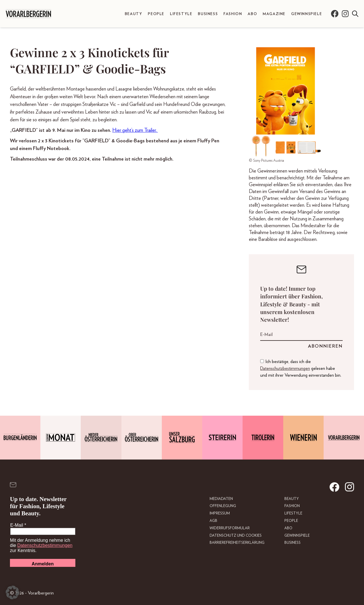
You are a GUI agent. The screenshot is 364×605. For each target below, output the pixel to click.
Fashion (233, 14)
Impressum (220, 513)
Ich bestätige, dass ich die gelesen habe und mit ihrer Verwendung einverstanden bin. (301, 368)
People (156, 14)
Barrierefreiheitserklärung (237, 543)
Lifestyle (181, 14)
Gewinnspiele (307, 14)
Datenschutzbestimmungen (285, 368)
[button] (13, 592)
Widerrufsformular (230, 528)
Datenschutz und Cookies (236, 536)
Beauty (134, 14)
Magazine (274, 14)
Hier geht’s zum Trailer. (135, 130)
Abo (252, 14)
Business (208, 14)
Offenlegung (223, 506)
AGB (213, 521)
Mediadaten (221, 499)
